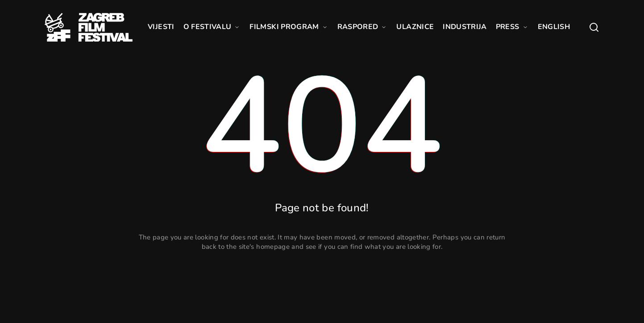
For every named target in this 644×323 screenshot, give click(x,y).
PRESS (512, 27)
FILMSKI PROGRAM (289, 27)
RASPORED (363, 27)
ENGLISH (554, 27)
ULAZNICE (415, 27)
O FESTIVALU (212, 27)
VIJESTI (161, 27)
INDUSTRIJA (465, 27)
